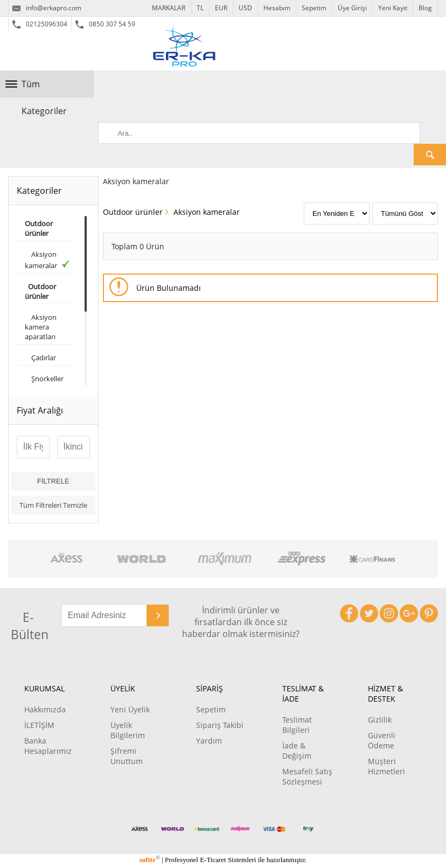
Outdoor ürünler (133, 212)
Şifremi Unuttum (127, 756)
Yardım (209, 741)
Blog (425, 8)
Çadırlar (40, 358)
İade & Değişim (297, 751)
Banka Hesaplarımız (48, 746)
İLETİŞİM (39, 725)
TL (200, 8)
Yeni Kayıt (393, 8)
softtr (150, 860)
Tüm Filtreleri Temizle (53, 505)
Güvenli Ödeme (382, 740)
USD (245, 8)
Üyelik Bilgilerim (128, 730)
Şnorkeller (44, 379)
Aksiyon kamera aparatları (41, 327)
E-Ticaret (213, 860)
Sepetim (314, 8)
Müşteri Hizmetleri (386, 766)
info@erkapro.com (47, 8)
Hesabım (277, 8)
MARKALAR (169, 8)
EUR (221, 8)
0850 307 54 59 (105, 24)
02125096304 (40, 24)
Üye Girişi (352, 8)
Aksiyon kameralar (47, 260)
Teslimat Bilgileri (297, 725)
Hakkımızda (45, 709)
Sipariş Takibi (220, 725)
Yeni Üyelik (130, 709)
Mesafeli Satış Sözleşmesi (307, 776)
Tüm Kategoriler (44, 88)
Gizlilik (380, 720)
